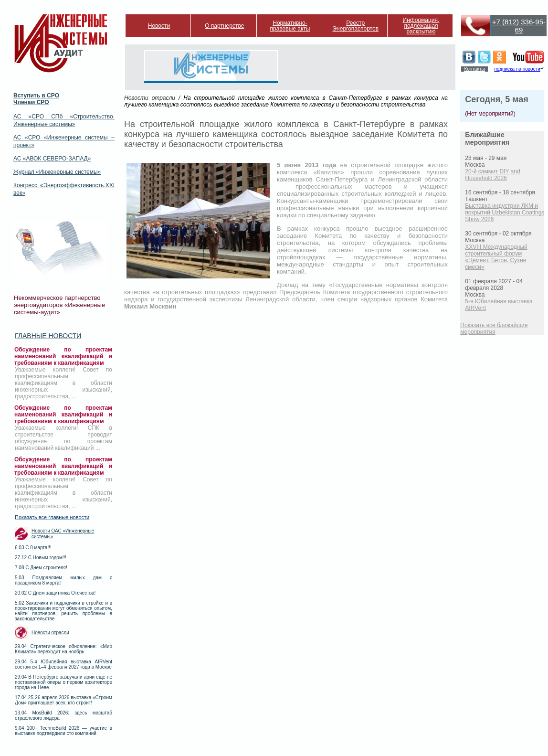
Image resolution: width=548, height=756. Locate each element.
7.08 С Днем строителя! (41, 568)
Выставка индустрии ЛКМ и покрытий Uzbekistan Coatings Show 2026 (505, 213)
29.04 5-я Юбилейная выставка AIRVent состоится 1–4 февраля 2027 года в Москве (63, 664)
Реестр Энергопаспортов (355, 26)
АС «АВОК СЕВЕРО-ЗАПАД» (52, 159)
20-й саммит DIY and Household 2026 (492, 175)
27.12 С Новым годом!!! (41, 558)
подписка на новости (517, 69)
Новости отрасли (50, 633)
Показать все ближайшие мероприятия (494, 329)
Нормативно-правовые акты (290, 26)
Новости (159, 26)
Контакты (474, 69)
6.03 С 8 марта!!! (33, 548)
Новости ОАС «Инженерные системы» (63, 534)
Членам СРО (31, 102)
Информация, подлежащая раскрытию (421, 26)
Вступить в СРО (36, 96)
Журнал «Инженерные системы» (57, 172)
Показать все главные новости (52, 517)
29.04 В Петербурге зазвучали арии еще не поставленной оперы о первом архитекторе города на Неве (63, 682)
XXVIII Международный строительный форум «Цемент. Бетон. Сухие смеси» (496, 257)
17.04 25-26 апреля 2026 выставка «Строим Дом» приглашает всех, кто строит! (63, 700)
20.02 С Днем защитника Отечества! (55, 593)
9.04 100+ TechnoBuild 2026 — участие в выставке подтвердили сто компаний (63, 731)
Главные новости (48, 336)
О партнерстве (224, 26)
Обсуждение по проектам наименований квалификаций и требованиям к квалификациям (63, 356)
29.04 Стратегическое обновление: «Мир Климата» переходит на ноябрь (63, 649)
